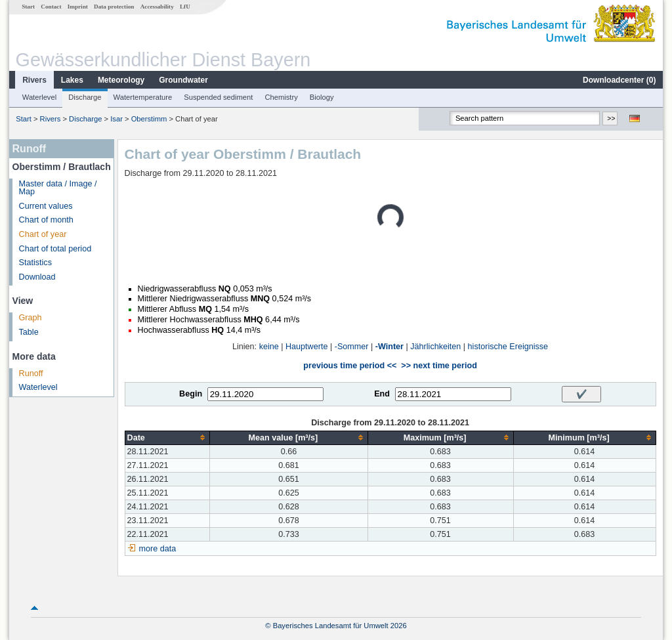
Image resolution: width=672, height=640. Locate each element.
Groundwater (183, 80)
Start (28, 7)
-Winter (389, 347)
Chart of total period (55, 249)
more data (158, 549)
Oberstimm (149, 119)
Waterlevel (39, 97)
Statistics (35, 263)
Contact (51, 7)
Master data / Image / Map (58, 188)
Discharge (85, 97)
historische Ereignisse (508, 347)
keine (269, 347)
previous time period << (350, 366)
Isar (116, 119)
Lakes (72, 80)
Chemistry (281, 97)
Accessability (157, 7)
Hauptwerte (306, 347)
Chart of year (43, 234)
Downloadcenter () (619, 80)
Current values (46, 206)
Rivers (34, 80)
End (382, 394)
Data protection (114, 7)
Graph (31, 318)
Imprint (78, 7)
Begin (191, 394)
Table (29, 332)
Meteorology (121, 80)
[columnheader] (167, 437)
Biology (322, 97)
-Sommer (352, 347)
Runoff (31, 373)
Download (37, 277)
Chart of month (46, 220)
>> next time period (439, 366)
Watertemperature (143, 97)
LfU (185, 7)
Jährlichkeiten (435, 347)
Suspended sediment (218, 97)
